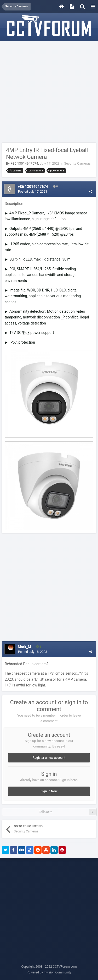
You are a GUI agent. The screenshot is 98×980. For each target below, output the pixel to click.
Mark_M (24, 647)
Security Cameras (77, 163)
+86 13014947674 (24, 163)
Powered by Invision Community (49, 972)
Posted (33, 192)
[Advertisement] (49, 92)
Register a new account (49, 758)
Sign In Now (49, 791)
